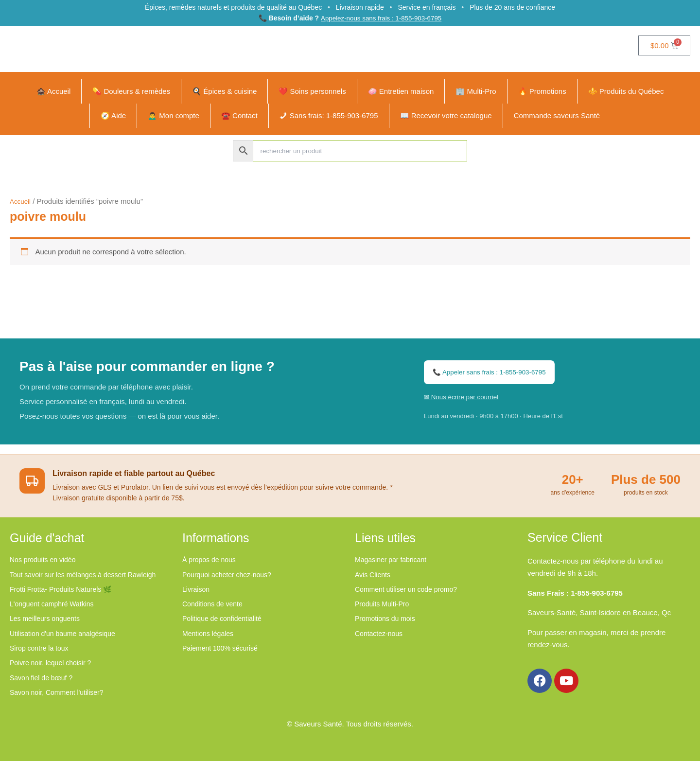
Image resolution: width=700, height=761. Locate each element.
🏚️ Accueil (54, 92)
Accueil (21, 202)
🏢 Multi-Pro (476, 92)
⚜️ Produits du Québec (626, 92)
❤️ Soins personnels (312, 92)
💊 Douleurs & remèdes (131, 92)
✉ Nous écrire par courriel (466, 400)
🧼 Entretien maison (401, 92)
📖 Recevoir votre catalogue (446, 116)
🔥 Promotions (542, 92)
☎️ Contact (239, 116)
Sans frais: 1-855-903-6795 (334, 116)
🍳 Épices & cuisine (224, 92)
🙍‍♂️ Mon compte (174, 116)
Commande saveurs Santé (557, 116)
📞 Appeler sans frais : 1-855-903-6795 (496, 376)
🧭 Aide (113, 116)
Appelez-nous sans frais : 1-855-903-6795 (381, 19)
